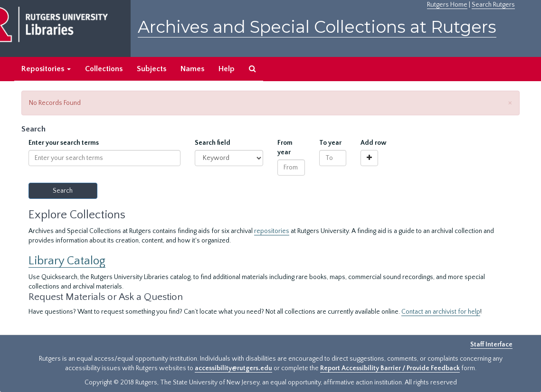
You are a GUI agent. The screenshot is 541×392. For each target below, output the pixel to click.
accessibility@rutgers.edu (233, 368)
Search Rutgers (493, 5)
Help (227, 69)
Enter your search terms (64, 143)
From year (285, 148)
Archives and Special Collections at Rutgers (317, 27)
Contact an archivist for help (441, 312)
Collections (104, 69)
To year (330, 143)
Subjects (152, 69)
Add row (374, 143)
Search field (213, 143)
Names (192, 69)
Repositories (46, 69)
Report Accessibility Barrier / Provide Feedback (390, 368)
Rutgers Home (447, 5)
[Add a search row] (369, 158)
